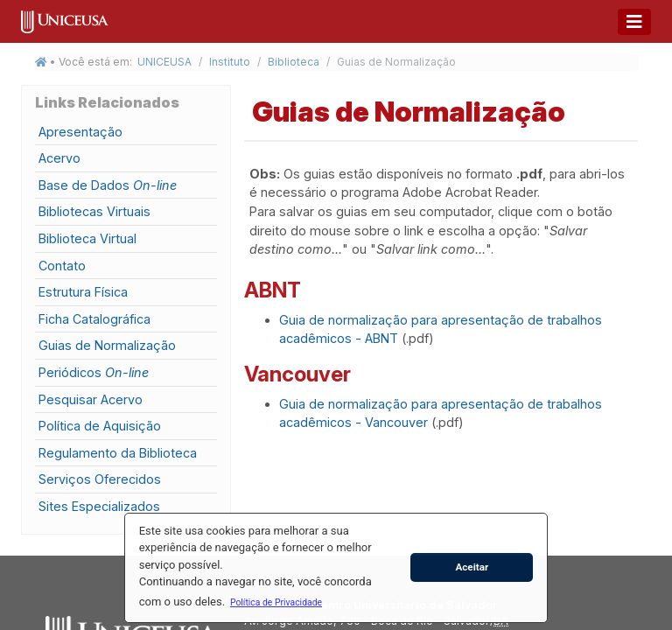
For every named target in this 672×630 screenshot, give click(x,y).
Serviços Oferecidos (100, 479)
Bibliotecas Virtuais (94, 211)
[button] (276, 602)
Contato (62, 266)
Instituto (230, 62)
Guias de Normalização (107, 345)
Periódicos (94, 372)
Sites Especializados (99, 506)
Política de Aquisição (100, 426)
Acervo (59, 158)
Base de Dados (108, 185)
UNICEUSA (164, 62)
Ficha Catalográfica (94, 319)
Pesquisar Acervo (91, 399)
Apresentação (80, 132)
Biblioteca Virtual (87, 238)
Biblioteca (294, 62)
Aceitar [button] (472, 567)
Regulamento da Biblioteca (118, 453)
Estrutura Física (83, 292)
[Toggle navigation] (634, 22)
